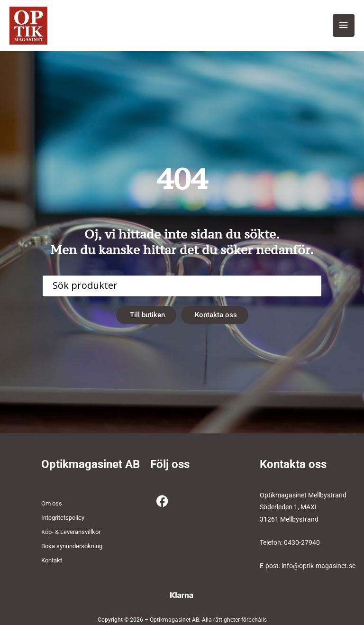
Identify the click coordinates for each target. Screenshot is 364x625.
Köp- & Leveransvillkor (71, 532)
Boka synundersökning (72, 546)
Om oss (52, 503)
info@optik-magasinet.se (318, 566)
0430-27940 (302, 542)
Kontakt (52, 560)
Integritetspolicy (63, 518)
